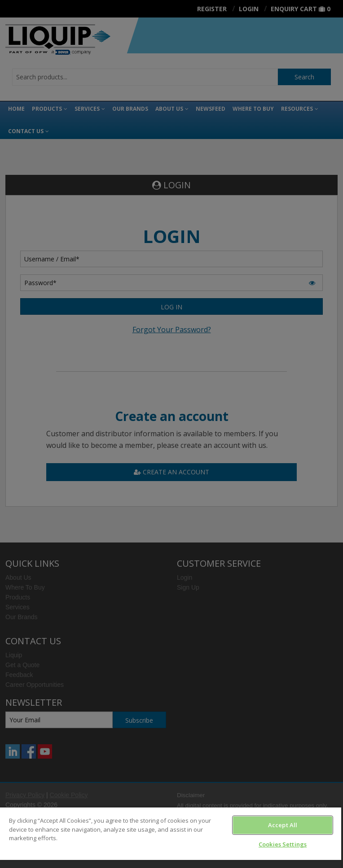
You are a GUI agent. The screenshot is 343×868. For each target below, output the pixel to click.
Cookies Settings (283, 844)
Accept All (283, 825)
